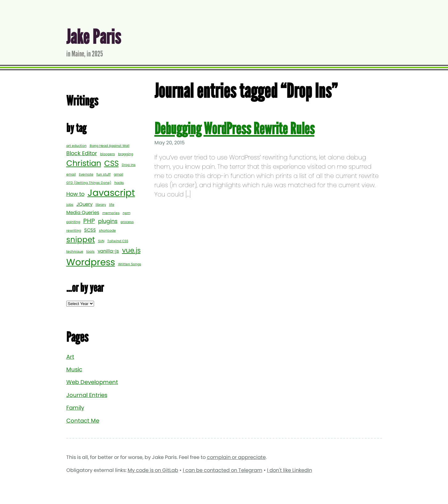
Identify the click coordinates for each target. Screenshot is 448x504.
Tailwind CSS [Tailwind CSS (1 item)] (118, 241)
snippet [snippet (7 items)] (81, 240)
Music (74, 369)
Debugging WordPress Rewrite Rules (234, 129)
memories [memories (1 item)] (111, 213)
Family (75, 408)
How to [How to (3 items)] (75, 194)
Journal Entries (87, 395)
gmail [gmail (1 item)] (119, 174)
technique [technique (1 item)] (75, 252)
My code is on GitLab (153, 470)
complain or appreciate (236, 457)
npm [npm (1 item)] (127, 213)
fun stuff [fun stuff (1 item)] (104, 174)
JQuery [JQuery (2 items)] (84, 204)
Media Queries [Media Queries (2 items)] (83, 212)
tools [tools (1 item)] (90, 252)
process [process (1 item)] (127, 222)
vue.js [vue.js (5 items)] (131, 250)
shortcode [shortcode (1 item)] (107, 231)
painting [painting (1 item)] (73, 222)
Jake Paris (94, 37)
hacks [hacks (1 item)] (119, 183)
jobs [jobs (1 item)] (70, 205)
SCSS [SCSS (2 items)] (90, 230)
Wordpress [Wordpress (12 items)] (91, 262)
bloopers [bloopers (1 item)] (108, 154)
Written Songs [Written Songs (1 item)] (130, 264)
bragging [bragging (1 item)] (126, 154)
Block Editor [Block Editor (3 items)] (82, 153)
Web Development (92, 382)
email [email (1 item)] (71, 174)
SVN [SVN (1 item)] (101, 241)
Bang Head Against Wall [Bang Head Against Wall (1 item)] (110, 146)
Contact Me (83, 421)
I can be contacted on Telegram (223, 470)
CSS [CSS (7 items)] (111, 163)
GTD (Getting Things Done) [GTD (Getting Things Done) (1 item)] (89, 183)
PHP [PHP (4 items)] (89, 221)
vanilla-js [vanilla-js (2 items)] (108, 251)
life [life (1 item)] (112, 205)
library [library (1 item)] (101, 205)
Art (70, 357)
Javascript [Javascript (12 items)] (111, 193)
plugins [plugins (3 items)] (108, 221)
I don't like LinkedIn (290, 470)
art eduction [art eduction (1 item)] (76, 146)
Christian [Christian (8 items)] (84, 163)
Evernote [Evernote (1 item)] (86, 174)
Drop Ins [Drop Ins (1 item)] (129, 165)
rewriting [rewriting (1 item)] (74, 231)
